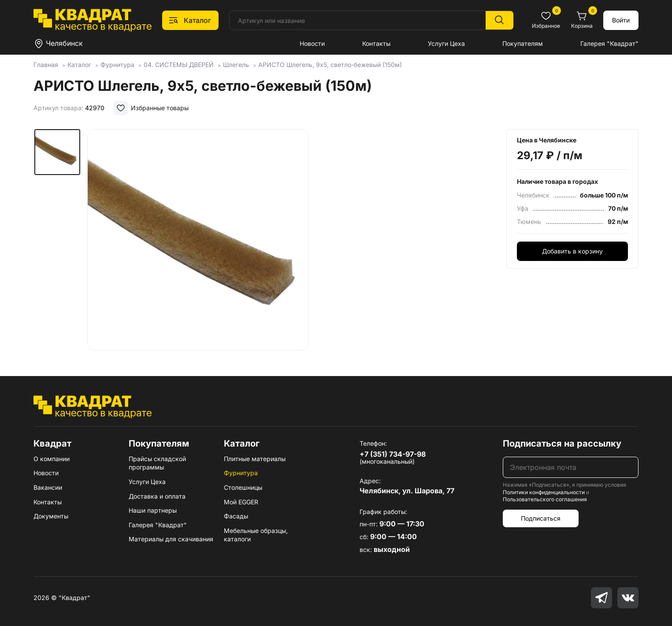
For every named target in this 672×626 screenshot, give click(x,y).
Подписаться (541, 518)
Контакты (376, 43)
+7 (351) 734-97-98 (393, 454)
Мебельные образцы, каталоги (256, 535)
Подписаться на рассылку (562, 443)
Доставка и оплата (157, 496)
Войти (621, 20)
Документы (51, 516)
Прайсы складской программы (157, 463)
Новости (312, 43)
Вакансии (48, 487)
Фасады (236, 516)
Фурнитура (241, 473)
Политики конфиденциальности (544, 492)
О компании (52, 459)
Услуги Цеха (446, 43)
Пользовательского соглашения (545, 499)
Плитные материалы (255, 459)
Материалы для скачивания (171, 539)
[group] (198, 240)
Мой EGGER (241, 502)
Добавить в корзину (572, 251)
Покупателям (523, 43)
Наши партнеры (153, 510)
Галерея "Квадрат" (609, 43)
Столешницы (243, 487)
